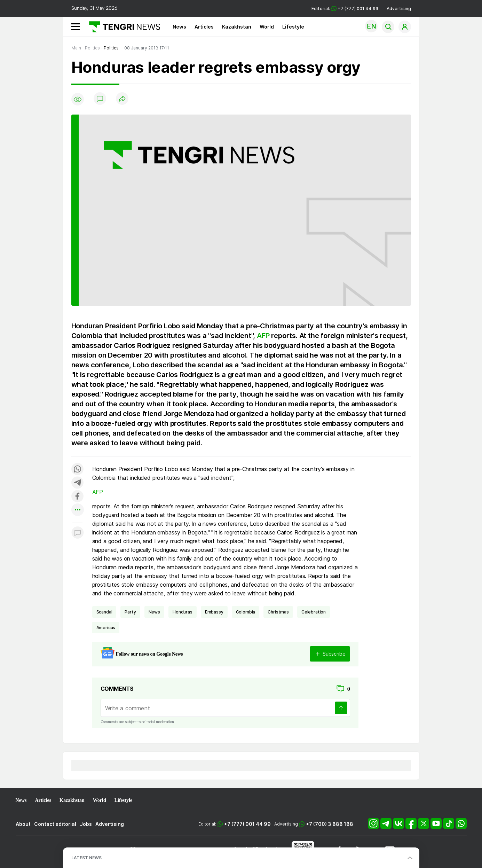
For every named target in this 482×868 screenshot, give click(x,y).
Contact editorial (55, 824)
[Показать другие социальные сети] (78, 510)
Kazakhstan (237, 27)
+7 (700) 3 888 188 (330, 824)
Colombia (246, 612)
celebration (314, 612)
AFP (263, 336)
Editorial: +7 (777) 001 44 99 (345, 9)
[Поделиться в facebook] (78, 497)
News (179, 27)
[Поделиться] (122, 99)
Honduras (183, 612)
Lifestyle (293, 27)
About (23, 824)
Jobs (86, 824)
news (154, 612)
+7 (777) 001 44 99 (247, 824)
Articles (204, 27)
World (267, 27)
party (130, 612)
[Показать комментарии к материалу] (78, 533)
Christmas (278, 612)
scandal (104, 612)
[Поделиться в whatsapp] (78, 470)
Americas (106, 628)
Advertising (399, 9)
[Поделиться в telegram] (78, 483)
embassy (214, 612)
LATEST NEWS (86, 858)
